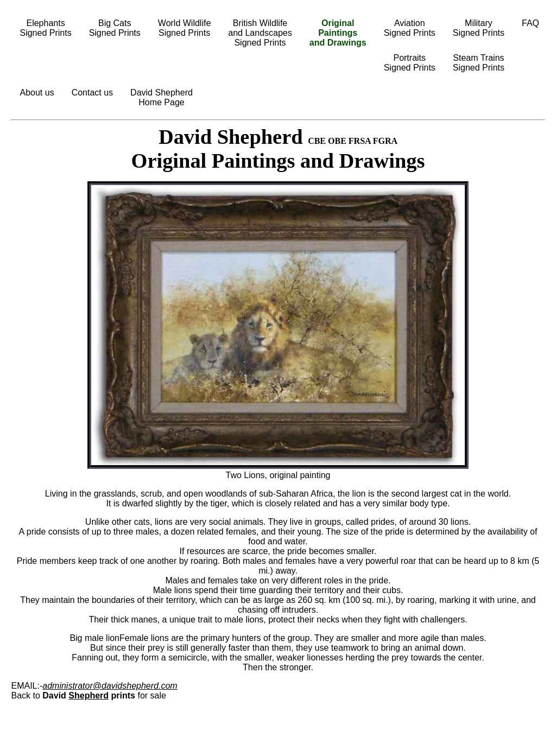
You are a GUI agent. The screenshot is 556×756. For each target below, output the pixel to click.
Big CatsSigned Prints (115, 28)
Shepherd (89, 695)
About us (37, 93)
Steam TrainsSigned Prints (479, 63)
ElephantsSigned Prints (45, 28)
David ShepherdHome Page (162, 97)
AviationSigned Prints (410, 28)
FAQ (530, 23)
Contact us (92, 93)
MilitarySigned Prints (479, 28)
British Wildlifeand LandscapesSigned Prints (260, 33)
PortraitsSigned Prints (410, 63)
